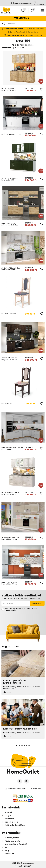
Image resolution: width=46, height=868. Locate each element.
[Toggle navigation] (42, 10)
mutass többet (23, 745)
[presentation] (23, 616)
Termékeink (22, 18)
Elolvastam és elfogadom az (21, 609)
